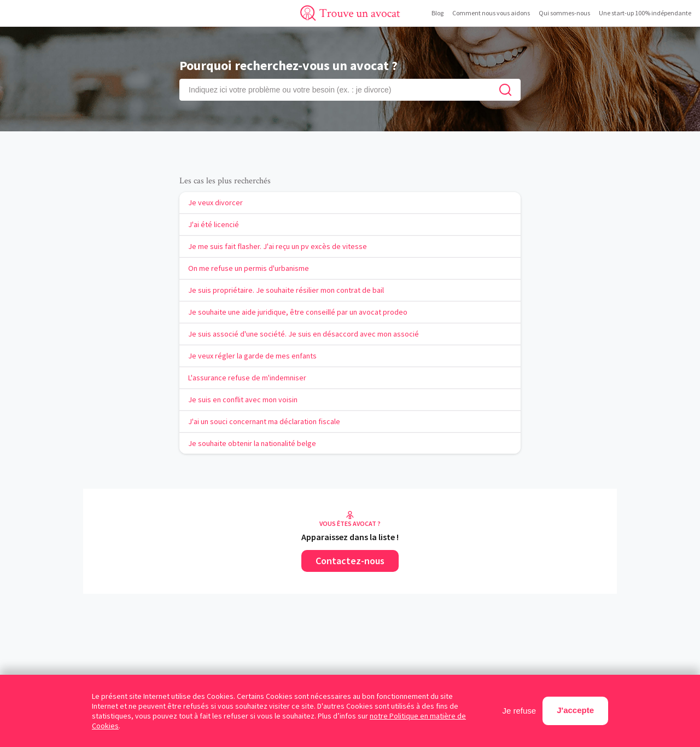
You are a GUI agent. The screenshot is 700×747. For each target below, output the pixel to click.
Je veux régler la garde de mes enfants (252, 356)
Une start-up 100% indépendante (645, 13)
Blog (437, 13)
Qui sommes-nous (564, 13)
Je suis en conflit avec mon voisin (243, 399)
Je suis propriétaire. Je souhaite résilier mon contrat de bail (286, 290)
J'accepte (575, 710)
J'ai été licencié (214, 224)
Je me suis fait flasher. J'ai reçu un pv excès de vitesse (278, 246)
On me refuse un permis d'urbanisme (249, 268)
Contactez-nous (350, 561)
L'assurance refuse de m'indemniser (247, 378)
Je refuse (520, 711)
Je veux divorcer (215, 202)
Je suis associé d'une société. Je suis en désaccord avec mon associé (304, 334)
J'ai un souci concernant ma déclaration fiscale (264, 421)
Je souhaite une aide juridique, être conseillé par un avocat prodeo (298, 312)
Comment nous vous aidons (491, 13)
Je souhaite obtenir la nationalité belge (252, 443)
